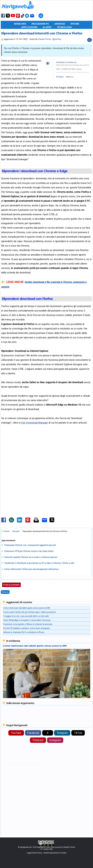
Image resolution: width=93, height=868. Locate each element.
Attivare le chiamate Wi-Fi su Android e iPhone (24, 632)
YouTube (16, 733)
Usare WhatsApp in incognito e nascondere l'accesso (27, 620)
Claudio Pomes (45, 39)
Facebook (33, 733)
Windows (20, 24)
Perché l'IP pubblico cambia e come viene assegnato (27, 628)
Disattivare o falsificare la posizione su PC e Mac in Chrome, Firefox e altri (39, 563)
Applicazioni (29, 27)
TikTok (78, 733)
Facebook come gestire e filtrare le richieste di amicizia (28, 624)
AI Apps (47, 27)
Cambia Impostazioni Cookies (55, 853)
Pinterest (38, 740)
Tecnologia (64, 27)
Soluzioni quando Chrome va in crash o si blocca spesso (31, 557)
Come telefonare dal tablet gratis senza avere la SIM (27, 608)
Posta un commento (11, 585)
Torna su (5, 592)
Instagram (55, 740)
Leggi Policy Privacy (34, 853)
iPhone (75, 24)
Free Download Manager (34, 423)
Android (60, 24)
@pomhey (57, 39)
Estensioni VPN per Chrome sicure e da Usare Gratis (29, 551)
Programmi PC (40, 24)
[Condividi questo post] (90, 40)
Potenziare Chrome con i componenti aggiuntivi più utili (30, 545)
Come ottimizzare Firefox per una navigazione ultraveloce (31, 569)
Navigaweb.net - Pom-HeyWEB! (32, 847)
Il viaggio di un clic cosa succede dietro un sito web (26, 616)
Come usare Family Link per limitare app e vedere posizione (30, 612)
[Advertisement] (46, 452)
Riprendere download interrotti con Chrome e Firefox (42, 33)
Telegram (62, 733)
